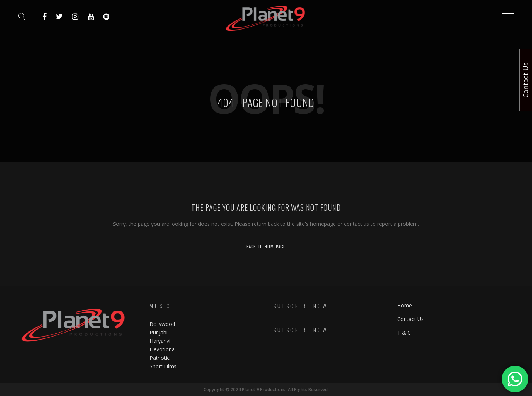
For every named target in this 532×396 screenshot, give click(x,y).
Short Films (163, 366)
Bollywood (162, 324)
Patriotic (160, 358)
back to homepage (266, 247)
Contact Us (410, 319)
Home (405, 305)
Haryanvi (160, 341)
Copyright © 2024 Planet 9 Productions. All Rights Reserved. (266, 390)
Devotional (163, 349)
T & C (404, 333)
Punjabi (158, 332)
